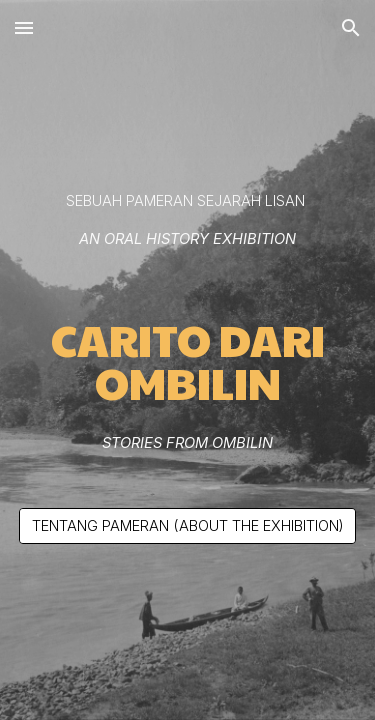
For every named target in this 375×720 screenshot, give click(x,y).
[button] (24, 27)
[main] (188, 220)
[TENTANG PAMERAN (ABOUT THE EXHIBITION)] (188, 525)
